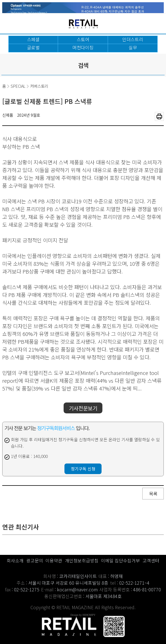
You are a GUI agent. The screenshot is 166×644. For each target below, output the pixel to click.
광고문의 (35, 560)
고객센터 (151, 560)
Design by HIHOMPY (83, 615)
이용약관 (54, 560)
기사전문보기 (83, 408)
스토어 (83, 39)
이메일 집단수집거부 (120, 560)
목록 (153, 494)
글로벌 (33, 47)
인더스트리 (133, 39)
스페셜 (33, 39)
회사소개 (15, 560)
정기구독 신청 (83, 469)
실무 (133, 47)
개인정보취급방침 (82, 560)
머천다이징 (83, 47)
